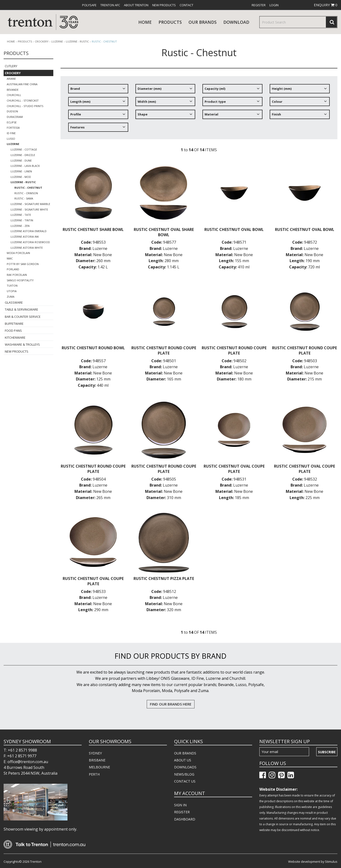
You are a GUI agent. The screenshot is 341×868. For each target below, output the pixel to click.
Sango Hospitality (20, 280)
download (236, 22)
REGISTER (182, 812)
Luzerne (57, 42)
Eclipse (12, 122)
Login (274, 5)
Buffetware (14, 324)
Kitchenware (15, 338)
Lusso (11, 139)
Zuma (11, 297)
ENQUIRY (326, 5)
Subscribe (327, 752)
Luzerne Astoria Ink (25, 237)
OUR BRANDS (185, 753)
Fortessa (13, 128)
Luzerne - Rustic (77, 42)
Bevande (13, 90)
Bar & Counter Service (23, 317)
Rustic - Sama (24, 198)
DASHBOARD (185, 819)
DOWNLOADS (185, 767)
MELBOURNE (99, 767)
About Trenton (136, 5)
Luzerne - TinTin (22, 220)
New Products (164, 5)
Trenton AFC (110, 5)
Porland (13, 269)
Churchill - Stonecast (23, 100)
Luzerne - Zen (20, 226)
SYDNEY (95, 753)
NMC (10, 258)
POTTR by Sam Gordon (23, 264)
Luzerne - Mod (21, 177)
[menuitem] (89, 5)
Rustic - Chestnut (104, 41)
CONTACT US (185, 781)
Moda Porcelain (18, 253)
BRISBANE (97, 760)
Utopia (12, 291)
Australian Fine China (22, 84)
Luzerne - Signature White (29, 209)
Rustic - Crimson (26, 193)
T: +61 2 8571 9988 (20, 750)
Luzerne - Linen (21, 171)
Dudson (12, 111)
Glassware (14, 302)
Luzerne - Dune (21, 160)
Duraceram (15, 117)
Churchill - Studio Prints (25, 106)
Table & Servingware (21, 309)
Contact (186, 5)
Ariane (11, 79)
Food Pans (13, 331)
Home (145, 22)
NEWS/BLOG (184, 774)
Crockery (42, 42)
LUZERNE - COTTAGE (24, 149)
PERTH (94, 774)
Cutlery (11, 66)
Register (259, 5)
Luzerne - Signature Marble (30, 204)
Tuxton (12, 286)
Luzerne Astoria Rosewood (30, 242)
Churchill (14, 95)
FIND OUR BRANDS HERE (171, 704)
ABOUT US (183, 760)
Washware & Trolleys (22, 344)
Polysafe (89, 5)
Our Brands (203, 22)
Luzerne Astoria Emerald (29, 231)
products (170, 22)
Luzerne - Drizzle (23, 155)
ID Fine (11, 133)
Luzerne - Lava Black (25, 166)
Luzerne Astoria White (27, 248)
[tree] (199, 110)
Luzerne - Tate (21, 215)
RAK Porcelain (17, 275)
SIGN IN (180, 805)
